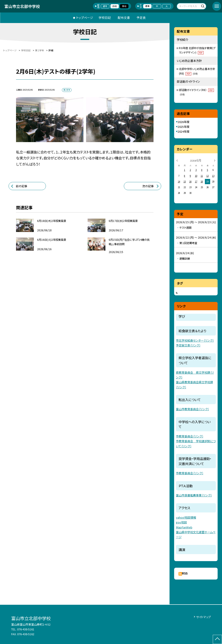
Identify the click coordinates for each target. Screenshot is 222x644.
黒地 (124, 6)
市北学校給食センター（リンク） (195, 340)
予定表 (141, 18)
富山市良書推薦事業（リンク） (194, 495)
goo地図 (181, 522)
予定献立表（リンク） (188, 345)
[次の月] (215, 160)
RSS (185, 573)
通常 (105, 6)
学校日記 (105, 18)
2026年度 (184, 122)
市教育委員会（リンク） (190, 436)
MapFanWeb (184, 527)
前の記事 (22, 186)
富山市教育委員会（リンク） (192, 409)
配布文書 (124, 18)
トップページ (85, 18)
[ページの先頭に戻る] (217, 639)
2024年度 (184, 131)
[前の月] (177, 160)
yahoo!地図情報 (186, 517)
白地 (115, 6)
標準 (147, 6)
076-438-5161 (26, 629)
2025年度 (184, 127)
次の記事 (148, 186)
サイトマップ (203, 617)
